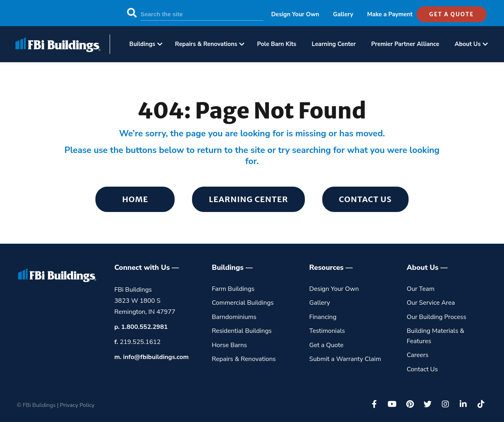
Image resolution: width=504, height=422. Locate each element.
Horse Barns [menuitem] (229, 345)
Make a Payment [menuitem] (390, 14)
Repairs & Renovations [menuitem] (206, 44)
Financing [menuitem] (323, 317)
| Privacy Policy (76, 405)
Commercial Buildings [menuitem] (243, 303)
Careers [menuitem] (417, 355)
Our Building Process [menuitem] (436, 317)
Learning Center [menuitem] (334, 44)
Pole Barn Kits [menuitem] (277, 44)
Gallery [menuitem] (343, 14)
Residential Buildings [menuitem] (242, 331)
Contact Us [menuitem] (365, 199)
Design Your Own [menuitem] (295, 14)
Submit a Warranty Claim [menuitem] (345, 359)
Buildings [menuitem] (143, 44)
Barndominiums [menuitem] (234, 317)
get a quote (452, 14)
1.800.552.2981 (145, 327)
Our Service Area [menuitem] (431, 303)
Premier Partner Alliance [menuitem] (405, 44)
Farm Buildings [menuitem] (233, 289)
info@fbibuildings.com (156, 357)
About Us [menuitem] (468, 44)
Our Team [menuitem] (420, 289)
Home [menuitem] (135, 199)
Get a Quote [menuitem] (326, 345)
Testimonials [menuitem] (327, 331)
